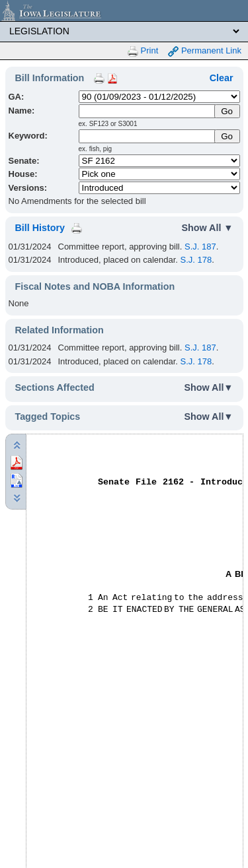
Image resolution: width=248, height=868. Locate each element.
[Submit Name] (227, 111)
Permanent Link (205, 51)
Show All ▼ (208, 228)
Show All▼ (209, 387)
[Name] (147, 111)
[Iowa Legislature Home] (124, 11)
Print (143, 51)
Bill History (40, 228)
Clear (222, 78)
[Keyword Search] (147, 136)
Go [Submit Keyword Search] (227, 136)
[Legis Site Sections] (124, 31)
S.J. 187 (200, 247)
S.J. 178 (196, 260)
